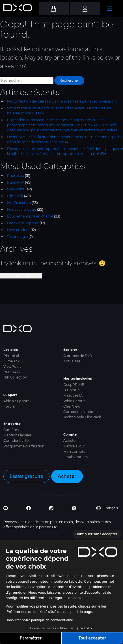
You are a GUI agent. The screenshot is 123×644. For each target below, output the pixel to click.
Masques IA (73, 395)
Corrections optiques (81, 412)
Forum (9, 406)
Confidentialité (16, 440)
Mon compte (74, 452)
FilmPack (15, 196)
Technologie (17, 237)
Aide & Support (16, 401)
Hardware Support (23, 223)
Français (107, 508)
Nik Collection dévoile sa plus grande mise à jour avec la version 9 (62, 101)
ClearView (72, 406)
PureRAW (16, 182)
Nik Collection (19, 203)
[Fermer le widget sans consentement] (97, 534)
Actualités (72, 361)
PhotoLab (16, 176)
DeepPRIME (74, 385)
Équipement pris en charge (30, 216)
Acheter (70, 440)
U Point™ (72, 390)
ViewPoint (16, 189)
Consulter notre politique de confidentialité (39, 620)
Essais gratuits (75, 457)
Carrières (11, 430)
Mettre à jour (74, 446)
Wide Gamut (74, 401)
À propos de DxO (78, 356)
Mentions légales (18, 435)
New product (18, 230)
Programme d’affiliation (24, 446)
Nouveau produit (22, 209)
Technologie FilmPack (82, 417)
